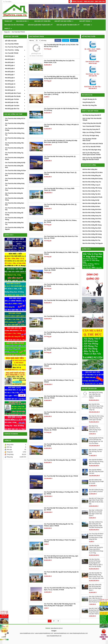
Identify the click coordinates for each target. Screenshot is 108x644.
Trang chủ (8, 21)
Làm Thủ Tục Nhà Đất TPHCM (91, 143)
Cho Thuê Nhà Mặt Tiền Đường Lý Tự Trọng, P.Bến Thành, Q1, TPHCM (59, 186)
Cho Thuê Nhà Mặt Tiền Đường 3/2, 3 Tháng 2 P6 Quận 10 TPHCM (61, 122)
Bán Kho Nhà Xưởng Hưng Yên (92, 212)
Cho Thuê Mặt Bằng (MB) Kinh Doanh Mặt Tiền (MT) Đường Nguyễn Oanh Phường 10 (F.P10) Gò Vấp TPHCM (61, 74)
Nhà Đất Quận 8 (15, 74)
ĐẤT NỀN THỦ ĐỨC (11, 37)
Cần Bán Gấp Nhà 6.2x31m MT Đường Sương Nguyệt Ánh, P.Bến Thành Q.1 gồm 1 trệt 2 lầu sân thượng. (96, 559)
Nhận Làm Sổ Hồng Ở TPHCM (91, 129)
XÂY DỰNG (88, 25)
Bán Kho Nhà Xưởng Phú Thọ (91, 237)
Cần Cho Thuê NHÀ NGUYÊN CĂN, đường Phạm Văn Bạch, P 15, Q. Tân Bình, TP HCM (60, 585)
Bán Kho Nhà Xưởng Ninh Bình (92, 206)
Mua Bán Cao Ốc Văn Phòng (14, 25)
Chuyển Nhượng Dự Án (90, 96)
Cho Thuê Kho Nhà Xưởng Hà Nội (15, 159)
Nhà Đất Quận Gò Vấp (15, 99)
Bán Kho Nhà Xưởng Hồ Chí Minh (93, 169)
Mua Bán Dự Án (22, 21)
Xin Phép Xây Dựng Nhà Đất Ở (92, 112)
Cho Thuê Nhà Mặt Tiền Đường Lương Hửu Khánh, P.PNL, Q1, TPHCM (61, 282)
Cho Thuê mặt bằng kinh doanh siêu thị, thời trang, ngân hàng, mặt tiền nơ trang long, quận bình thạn (61, 553)
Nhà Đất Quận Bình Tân (15, 105)
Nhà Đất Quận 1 (15, 52)
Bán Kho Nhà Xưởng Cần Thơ (91, 187)
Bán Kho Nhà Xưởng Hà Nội (91, 197)
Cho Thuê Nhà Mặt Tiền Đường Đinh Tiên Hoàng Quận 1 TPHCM (61, 361)
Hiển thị (31, 37)
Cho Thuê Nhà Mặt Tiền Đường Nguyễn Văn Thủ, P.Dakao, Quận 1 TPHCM (59, 521)
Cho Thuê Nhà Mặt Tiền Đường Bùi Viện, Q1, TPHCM (60, 456)
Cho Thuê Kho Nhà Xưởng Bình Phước (15, 155)
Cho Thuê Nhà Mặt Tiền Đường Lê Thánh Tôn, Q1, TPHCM (59, 377)
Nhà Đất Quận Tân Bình (15, 102)
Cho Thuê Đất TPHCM (12, 49)
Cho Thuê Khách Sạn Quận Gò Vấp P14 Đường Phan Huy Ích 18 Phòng (61, 106)
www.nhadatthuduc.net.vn (27, 630)
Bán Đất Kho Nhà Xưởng (62, 21)
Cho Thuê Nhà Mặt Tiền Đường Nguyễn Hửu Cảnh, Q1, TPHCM (60, 202)
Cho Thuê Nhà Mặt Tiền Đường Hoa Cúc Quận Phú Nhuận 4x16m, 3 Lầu (59, 58)
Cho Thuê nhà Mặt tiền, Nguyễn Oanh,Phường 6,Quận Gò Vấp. (61, 569)
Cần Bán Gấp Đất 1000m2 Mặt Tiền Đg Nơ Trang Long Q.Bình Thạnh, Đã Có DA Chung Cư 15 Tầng (96, 546)
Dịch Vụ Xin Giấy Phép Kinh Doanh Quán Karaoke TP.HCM (92, 150)
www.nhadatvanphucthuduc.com (79, 630)
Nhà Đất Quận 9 (15, 77)
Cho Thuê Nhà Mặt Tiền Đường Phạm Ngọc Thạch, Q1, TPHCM (60, 170)
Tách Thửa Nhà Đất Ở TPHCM (91, 123)
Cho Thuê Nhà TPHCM (12, 40)
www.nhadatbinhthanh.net (54, 632)
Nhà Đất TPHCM (82, 21)
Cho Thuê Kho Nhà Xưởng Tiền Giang (14, 140)
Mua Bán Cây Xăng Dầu (41, 21)
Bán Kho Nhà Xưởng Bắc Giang (92, 221)
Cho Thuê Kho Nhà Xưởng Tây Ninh (14, 150)
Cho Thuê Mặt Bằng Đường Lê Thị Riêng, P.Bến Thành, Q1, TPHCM (61, 345)
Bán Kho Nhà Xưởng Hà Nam (91, 203)
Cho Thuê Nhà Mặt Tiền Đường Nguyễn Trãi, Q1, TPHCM (61, 297)
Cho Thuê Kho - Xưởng (15, 46)
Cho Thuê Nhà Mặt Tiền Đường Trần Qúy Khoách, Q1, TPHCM (60, 409)
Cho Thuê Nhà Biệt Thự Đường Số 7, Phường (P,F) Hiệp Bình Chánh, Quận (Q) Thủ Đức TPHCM (61, 138)
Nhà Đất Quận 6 (15, 68)
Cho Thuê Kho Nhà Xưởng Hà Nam (15, 167)
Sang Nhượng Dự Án (89, 99)
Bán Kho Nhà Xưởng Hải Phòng (92, 234)
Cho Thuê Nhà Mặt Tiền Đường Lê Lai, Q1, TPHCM (59, 313)
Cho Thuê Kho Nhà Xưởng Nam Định (14, 200)
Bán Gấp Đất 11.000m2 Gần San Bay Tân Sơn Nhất (96, 448)
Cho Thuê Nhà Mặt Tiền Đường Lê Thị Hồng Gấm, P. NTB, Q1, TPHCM (61, 489)
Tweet (66, 37)
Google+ (54, 627)
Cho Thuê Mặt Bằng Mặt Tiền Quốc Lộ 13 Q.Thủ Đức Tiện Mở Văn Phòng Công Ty (61, 42)
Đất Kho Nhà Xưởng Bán (90, 166)
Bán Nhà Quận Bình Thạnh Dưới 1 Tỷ (40, 25)
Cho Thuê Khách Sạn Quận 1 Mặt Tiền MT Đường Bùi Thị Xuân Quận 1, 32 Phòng (61, 90)
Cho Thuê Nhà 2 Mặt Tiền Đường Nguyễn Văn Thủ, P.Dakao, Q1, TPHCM (59, 425)
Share (58, 37)
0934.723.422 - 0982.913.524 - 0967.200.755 (89, 1)
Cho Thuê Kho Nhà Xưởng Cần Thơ (14, 145)
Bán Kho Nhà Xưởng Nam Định (92, 224)
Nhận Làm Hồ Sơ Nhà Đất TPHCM (93, 140)
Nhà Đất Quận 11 (15, 83)
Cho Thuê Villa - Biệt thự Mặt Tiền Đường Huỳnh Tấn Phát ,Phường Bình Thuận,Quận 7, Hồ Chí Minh (60, 601)
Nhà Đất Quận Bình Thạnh (15, 90)
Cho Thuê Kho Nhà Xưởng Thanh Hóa (15, 205)
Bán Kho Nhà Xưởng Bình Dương (92, 175)
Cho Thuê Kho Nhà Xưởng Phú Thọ (14, 220)
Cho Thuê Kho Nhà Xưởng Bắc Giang (14, 195)
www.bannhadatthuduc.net (61, 630)
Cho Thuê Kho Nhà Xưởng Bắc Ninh (14, 163)
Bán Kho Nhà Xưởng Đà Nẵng (91, 218)
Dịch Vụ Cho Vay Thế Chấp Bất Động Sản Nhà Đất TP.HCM (92, 155)
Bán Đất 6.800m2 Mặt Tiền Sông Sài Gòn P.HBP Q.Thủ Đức (96, 478)
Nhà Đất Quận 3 (15, 59)
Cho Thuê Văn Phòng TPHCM (14, 43)
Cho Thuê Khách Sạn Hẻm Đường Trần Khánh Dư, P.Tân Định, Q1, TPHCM (61, 234)
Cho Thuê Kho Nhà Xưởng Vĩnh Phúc (14, 186)
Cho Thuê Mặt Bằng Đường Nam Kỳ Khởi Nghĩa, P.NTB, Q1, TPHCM (61, 441)
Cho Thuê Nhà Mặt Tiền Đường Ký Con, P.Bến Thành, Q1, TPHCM (61, 250)
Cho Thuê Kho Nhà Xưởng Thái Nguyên (14, 225)
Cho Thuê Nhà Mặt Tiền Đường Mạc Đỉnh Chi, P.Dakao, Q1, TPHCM (60, 218)
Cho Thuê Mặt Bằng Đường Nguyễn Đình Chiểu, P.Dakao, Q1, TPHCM (61, 329)
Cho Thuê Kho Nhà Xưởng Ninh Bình (15, 171)
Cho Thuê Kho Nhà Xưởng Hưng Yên (15, 181)
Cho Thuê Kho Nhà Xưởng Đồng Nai (15, 121)
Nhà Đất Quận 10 (15, 80)
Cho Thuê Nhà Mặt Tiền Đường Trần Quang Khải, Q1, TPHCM (60, 154)
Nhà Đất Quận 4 (15, 62)
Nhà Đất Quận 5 (15, 65)
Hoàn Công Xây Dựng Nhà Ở (91, 126)
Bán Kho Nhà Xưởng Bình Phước (92, 193)
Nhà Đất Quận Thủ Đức (15, 96)
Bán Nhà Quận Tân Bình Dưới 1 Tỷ (68, 25)
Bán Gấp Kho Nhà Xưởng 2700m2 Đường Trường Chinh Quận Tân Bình (96, 414)
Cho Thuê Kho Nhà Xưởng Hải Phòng (14, 215)
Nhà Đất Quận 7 (15, 71)
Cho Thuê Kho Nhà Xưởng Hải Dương (14, 210)
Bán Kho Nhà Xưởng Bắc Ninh (92, 200)
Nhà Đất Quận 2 (15, 56)
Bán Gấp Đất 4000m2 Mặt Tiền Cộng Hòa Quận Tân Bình (96, 468)
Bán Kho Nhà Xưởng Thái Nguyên (93, 240)
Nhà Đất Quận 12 (15, 86)
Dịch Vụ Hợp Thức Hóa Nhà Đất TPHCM (92, 115)
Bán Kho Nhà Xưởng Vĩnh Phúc (92, 215)
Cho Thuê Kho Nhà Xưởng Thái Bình (14, 176)
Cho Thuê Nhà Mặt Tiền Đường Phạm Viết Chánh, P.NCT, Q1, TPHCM (61, 505)
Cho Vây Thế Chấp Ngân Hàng (92, 146)
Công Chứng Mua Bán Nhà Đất (92, 120)
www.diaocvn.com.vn (57, 625)
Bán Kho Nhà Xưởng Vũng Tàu (92, 178)
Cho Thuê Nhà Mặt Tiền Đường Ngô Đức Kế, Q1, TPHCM (61, 472)
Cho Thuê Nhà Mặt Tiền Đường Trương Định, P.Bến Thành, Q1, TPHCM (59, 266)
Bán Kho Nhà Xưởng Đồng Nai (92, 172)
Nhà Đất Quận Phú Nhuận (15, 93)
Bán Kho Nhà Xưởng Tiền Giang (92, 184)
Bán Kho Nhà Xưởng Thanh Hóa (92, 227)
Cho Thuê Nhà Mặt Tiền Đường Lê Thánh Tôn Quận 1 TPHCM (60, 537)
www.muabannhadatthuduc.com (44, 630)
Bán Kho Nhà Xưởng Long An (91, 181)
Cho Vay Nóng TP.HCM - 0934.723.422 (90, 136)
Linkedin (74, 37)
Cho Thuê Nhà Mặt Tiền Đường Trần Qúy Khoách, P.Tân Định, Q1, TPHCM (61, 393)
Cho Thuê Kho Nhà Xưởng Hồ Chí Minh (15, 116)
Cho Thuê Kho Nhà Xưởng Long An (15, 135)
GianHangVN (101, 643)
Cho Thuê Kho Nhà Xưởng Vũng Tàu (15, 130)
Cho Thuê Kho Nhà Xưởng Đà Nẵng (14, 190)
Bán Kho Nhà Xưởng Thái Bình (92, 209)
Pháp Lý (100, 25)
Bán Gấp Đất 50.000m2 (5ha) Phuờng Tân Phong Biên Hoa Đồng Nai (96, 458)
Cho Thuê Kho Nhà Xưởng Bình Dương (15, 125)
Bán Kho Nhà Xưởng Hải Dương (92, 230)
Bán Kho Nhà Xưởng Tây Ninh (92, 190)
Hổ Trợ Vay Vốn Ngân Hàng (91, 132)
